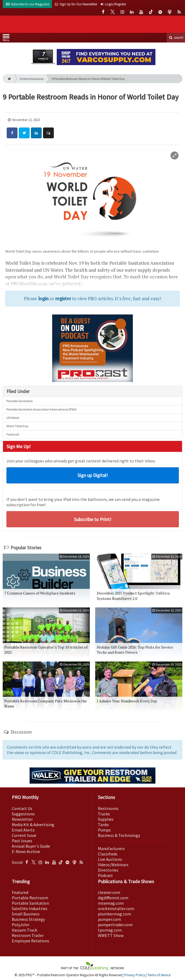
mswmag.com (111, 903)
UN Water (13, 418)
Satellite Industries (30, 908)
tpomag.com (110, 930)
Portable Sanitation (20, 401)
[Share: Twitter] (24, 133)
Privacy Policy (135, 975)
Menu (6, 39)
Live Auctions (110, 859)
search (176, 38)
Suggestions (23, 814)
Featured (13, 434)
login (43, 298)
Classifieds (108, 854)
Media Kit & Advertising (33, 825)
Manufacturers (111, 848)
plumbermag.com (114, 914)
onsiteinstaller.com (116, 908)
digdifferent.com (113, 898)
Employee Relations (31, 941)
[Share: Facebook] (12, 133)
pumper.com (109, 919)
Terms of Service (159, 975)
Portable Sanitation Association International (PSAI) (42, 409)
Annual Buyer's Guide (31, 846)
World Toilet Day (17, 426)
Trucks (104, 814)
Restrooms (108, 808)
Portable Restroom (30, 898)
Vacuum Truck (24, 930)
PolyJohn (21, 925)
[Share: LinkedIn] (36, 133)
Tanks (103, 825)
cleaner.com (109, 892)
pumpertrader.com (115, 925)
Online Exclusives (32, 79)
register (63, 298)
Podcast (105, 875)
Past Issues (22, 841)
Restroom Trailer (28, 935)
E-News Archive (26, 851)
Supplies (106, 819)
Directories (108, 870)
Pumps (104, 830)
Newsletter (22, 819)
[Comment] (48, 133)
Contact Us (22, 808)
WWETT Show (111, 935)
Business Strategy (28, 919)
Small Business (26, 914)
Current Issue (24, 835)
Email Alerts (23, 830)
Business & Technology (119, 835)
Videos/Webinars (113, 865)
